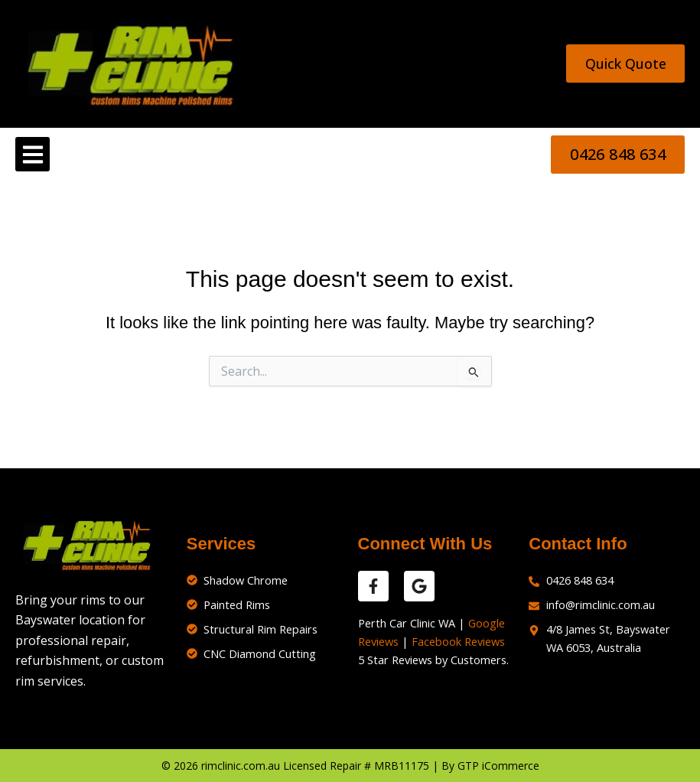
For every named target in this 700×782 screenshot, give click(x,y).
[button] (33, 154)
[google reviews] (419, 586)
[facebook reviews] (373, 586)
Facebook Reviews (458, 641)
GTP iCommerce (498, 766)
